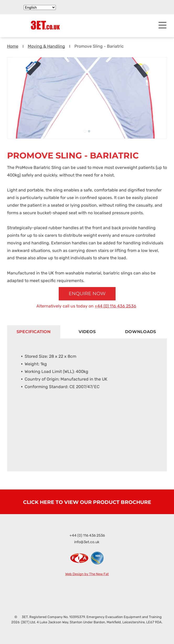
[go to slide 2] (89, 131)
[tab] (34, 332)
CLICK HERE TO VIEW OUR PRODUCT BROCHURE (87, 502)
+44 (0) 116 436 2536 (115, 306)
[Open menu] (162, 25)
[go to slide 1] (85, 131)
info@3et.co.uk (87, 542)
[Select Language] (40, 7)
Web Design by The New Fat (87, 574)
